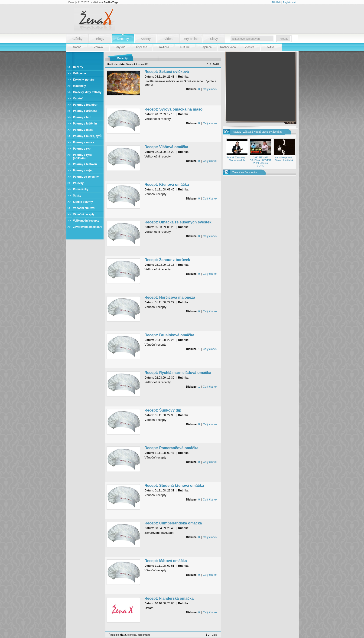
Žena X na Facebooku (245, 172)
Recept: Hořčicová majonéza (170, 297)
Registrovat (289, 2)
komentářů (142, 64)
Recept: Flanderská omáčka (169, 598)
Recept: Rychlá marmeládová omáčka (178, 373)
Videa (169, 39)
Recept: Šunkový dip (163, 410)
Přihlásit (276, 2)
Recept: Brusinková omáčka (169, 335)
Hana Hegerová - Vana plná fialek (284, 159)
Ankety (146, 39)
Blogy (100, 39)
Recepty (123, 39)
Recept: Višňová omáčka (166, 147)
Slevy (214, 39)
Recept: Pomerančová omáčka (172, 448)
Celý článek (210, 89)
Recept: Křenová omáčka (167, 185)
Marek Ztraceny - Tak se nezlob (237, 159)
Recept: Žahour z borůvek (167, 260)
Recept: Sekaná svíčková (167, 72)
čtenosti (130, 64)
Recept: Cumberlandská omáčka (173, 523)
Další (216, 64)
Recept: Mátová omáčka (166, 561)
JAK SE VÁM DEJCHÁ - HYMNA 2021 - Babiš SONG (261, 162)
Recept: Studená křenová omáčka (174, 486)
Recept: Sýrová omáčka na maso (174, 109)
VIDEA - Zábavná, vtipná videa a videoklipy (257, 132)
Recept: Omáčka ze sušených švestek (178, 222)
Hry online (191, 39)
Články (77, 39)
